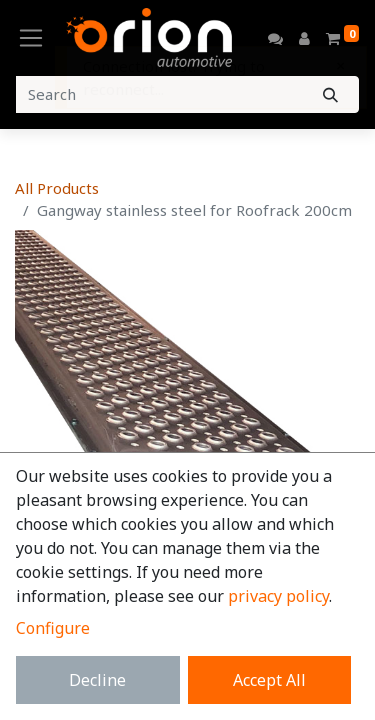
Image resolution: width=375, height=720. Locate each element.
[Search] (330, 94)
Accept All (269, 680)
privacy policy (278, 596)
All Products (57, 188)
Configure (53, 628)
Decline (97, 680)
